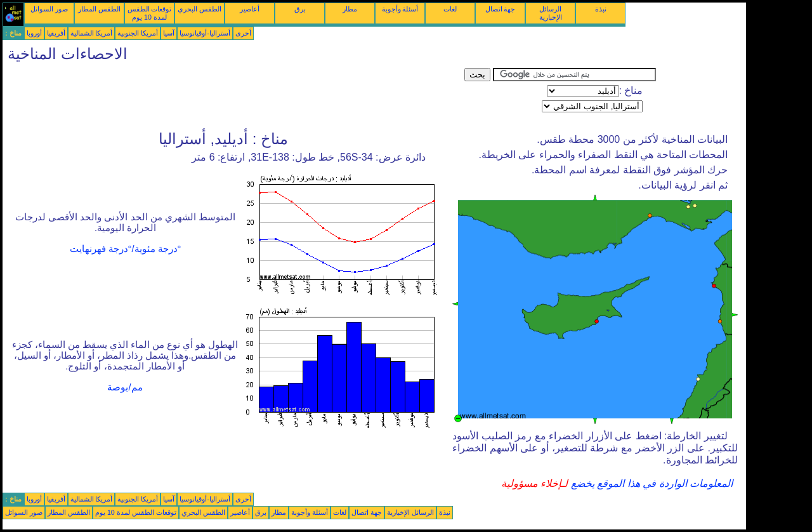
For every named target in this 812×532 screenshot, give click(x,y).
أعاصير (250, 9)
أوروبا (34, 33)
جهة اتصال (501, 9)
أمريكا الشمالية (92, 33)
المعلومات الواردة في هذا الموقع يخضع (650, 483)
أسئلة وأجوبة (400, 9)
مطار (350, 9)
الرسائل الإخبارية (551, 13)
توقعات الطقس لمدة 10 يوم (150, 13)
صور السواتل (49, 9)
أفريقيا (56, 33)
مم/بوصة (125, 387)
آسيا (169, 33)
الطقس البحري (200, 9)
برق (300, 9)
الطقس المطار (99, 9)
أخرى (243, 33)
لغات (450, 9)
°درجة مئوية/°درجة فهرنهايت (126, 249)
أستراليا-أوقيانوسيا (205, 33)
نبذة (601, 9)
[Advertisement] (233, 96)
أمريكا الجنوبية (138, 33)
